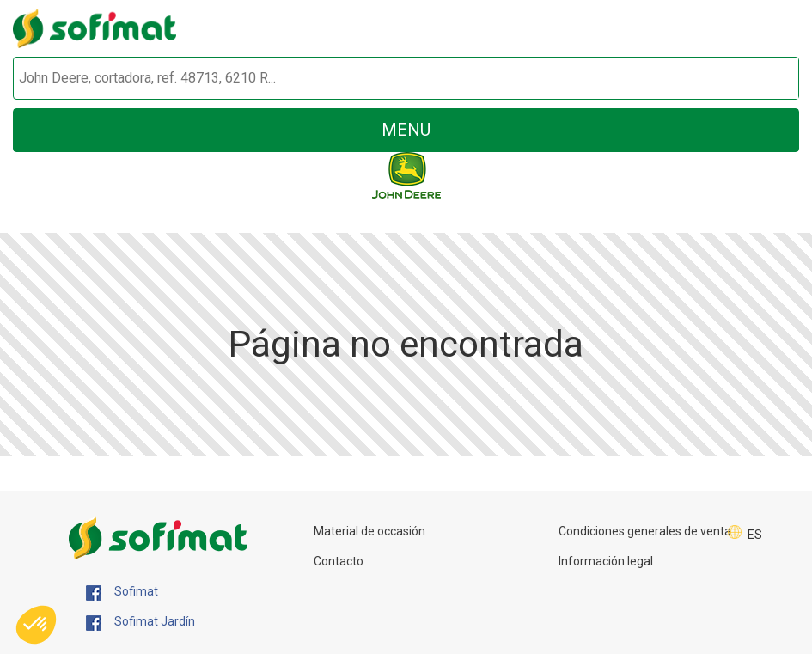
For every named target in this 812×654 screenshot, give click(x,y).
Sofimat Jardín (140, 622)
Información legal (606, 561)
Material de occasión (369, 531)
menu (406, 130)
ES (755, 535)
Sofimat (122, 592)
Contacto (339, 561)
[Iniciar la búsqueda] (766, 79)
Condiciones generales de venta (645, 531)
